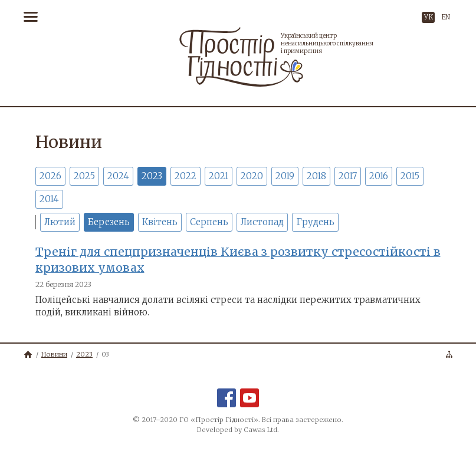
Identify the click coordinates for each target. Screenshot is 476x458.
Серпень (209, 222)
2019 (285, 176)
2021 (219, 176)
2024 (118, 176)
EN (446, 17)
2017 (348, 176)
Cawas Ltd (260, 430)
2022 (186, 176)
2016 (379, 176)
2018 (316, 176)
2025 (84, 176)
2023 (152, 176)
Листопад (262, 222)
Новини (54, 354)
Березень (109, 222)
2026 (50, 176)
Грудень (315, 222)
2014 (49, 199)
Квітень (160, 222)
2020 (252, 176)
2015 (410, 176)
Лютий (60, 222)
